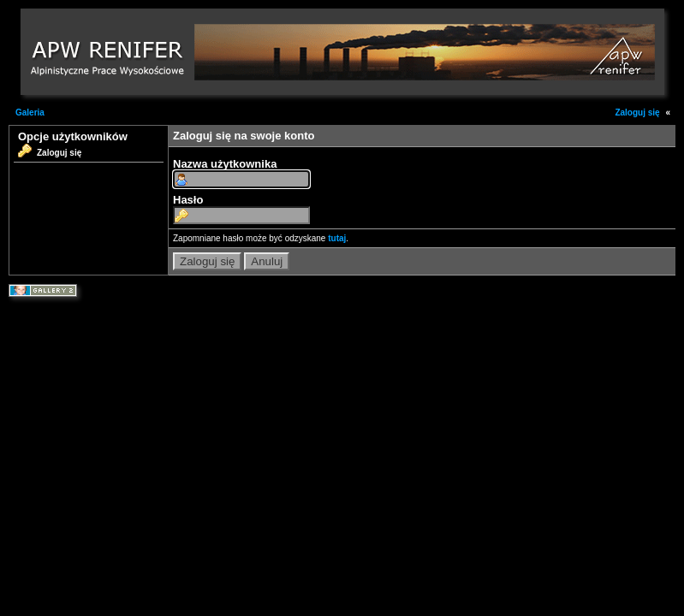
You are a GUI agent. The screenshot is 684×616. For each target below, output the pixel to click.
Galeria (30, 113)
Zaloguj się (637, 113)
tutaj (337, 238)
